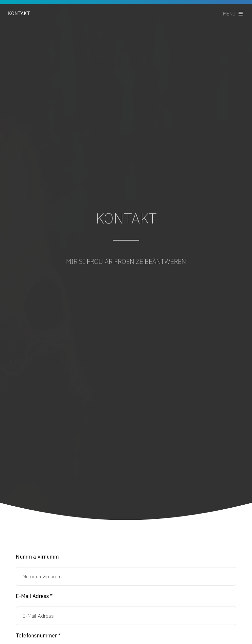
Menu (229, 14)
